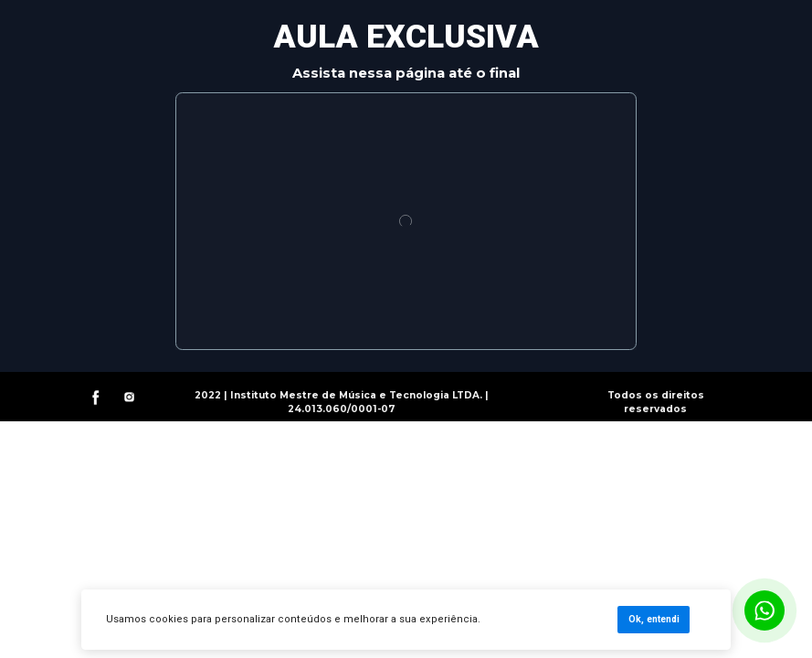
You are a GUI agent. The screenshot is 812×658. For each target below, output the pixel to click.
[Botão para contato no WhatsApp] (765, 610)
